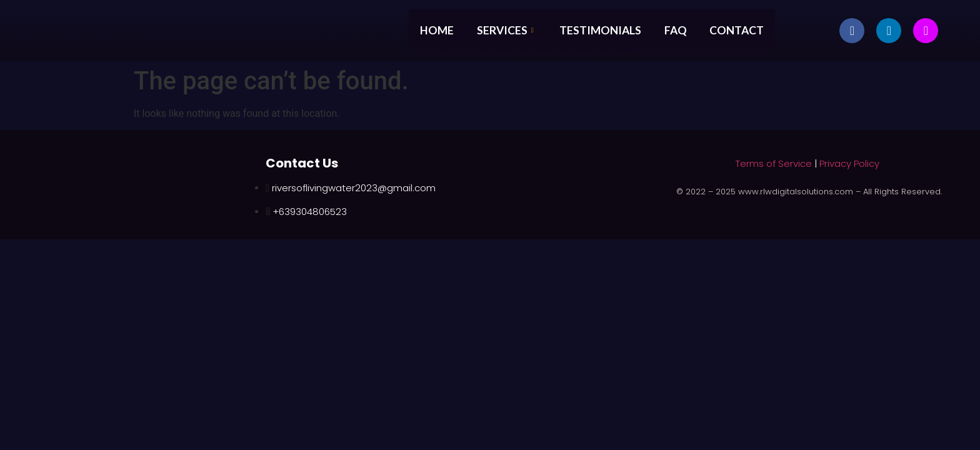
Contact (746, 30)
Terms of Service (774, 163)
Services (507, 30)
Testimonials (604, 30)
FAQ (682, 30)
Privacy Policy (849, 163)
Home (435, 30)
